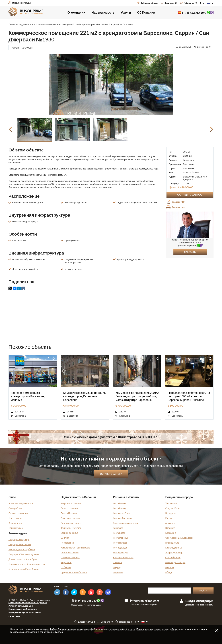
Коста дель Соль (121, 513)
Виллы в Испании (69, 508)
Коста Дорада (120, 548)
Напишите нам (16, 528)
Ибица (169, 572)
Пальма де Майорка (175, 562)
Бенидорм (170, 513)
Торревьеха (171, 503)
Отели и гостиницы (70, 557)
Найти (203, 591)
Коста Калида (120, 508)
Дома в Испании (69, 513)
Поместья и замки (70, 553)
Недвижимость (103, 12)
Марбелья (118, 572)
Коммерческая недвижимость (75, 548)
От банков (66, 567)
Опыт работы (15, 508)
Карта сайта (14, 616)
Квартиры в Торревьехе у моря (24, 554)
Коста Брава (119, 533)
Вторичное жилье (69, 533)
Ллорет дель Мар (174, 553)
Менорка (170, 567)
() (185, 47)
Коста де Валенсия (122, 518)
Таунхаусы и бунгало (71, 528)
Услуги (126, 12)
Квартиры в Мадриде (19, 539)
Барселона (171, 533)
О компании (76, 12)
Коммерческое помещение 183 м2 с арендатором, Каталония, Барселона (85, 396)
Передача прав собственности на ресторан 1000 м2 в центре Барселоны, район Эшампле (189, 396)
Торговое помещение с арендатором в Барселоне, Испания (28, 396)
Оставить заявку (111, 474)
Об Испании (146, 12)
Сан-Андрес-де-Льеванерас (179, 538)
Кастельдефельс (174, 548)
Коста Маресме (121, 538)
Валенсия (170, 528)
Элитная (65, 538)
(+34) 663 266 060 (194, 13)
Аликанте (170, 523)
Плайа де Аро (172, 543)
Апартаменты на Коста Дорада (24, 569)
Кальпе (169, 518)
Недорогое (66, 562)
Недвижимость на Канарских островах (28, 564)
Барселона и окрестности (126, 523)
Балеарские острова (123, 557)
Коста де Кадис (121, 553)
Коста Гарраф (120, 543)
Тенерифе (118, 528)
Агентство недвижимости (21, 503)
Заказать (190, 252)
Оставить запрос (190, 195)
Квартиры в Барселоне (20, 544)
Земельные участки (71, 518)
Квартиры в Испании (71, 503)
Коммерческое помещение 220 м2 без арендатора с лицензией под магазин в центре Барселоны (137, 396)
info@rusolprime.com (145, 601)
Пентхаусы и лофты (71, 523)
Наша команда (16, 518)
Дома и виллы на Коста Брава (23, 559)
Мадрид (117, 567)
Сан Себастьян (173, 557)
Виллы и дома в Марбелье (22, 549)
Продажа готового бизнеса (74, 572)
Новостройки (67, 543)
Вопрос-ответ (15, 523)
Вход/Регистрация (199, 601)
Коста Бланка (120, 503)
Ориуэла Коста (173, 508)
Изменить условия (22, 48)
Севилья (117, 562)
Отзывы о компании (18, 513)
